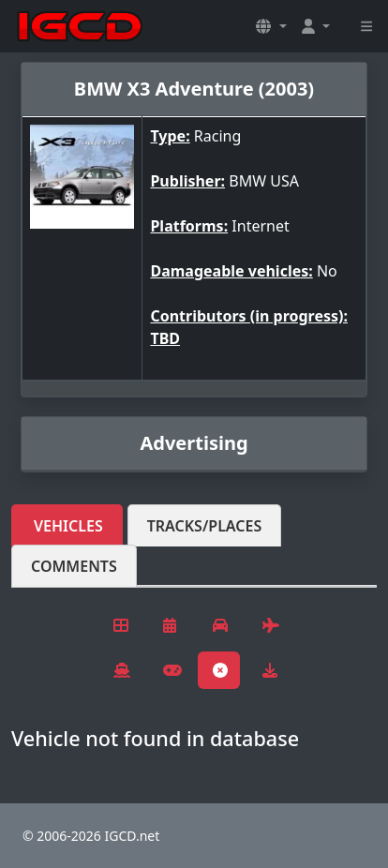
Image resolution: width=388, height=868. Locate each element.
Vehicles (68, 526)
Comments (74, 566)
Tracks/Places (205, 526)
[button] (271, 26)
